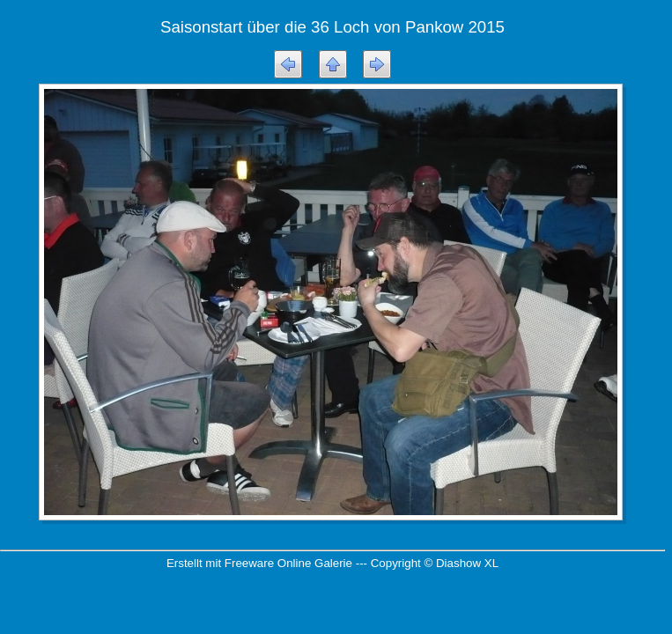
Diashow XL (467, 563)
